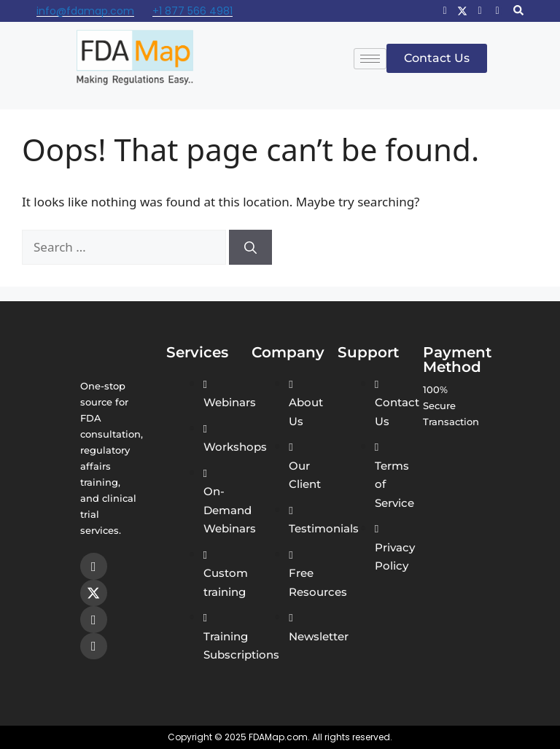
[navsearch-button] (518, 11)
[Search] (250, 247)
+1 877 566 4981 (192, 11)
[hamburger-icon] (370, 59)
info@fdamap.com (85, 11)
